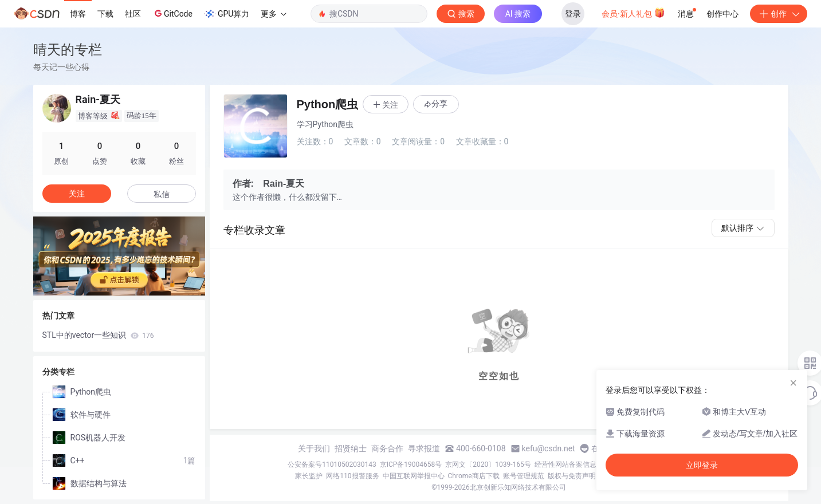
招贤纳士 (351, 448)
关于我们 (314, 448)
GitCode (172, 13)
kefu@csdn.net (549, 448)
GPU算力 (227, 14)
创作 (779, 14)
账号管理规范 (524, 476)
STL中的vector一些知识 (98, 335)
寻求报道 (424, 448)
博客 (78, 14)
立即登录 (702, 465)
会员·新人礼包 (633, 13)
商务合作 (387, 448)
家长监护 (309, 476)
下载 (105, 14)
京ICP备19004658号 (411, 464)
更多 (273, 14)
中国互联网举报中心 (414, 476)
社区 (133, 14)
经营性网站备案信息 (565, 464)
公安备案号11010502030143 (332, 464)
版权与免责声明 (572, 476)
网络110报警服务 (352, 476)
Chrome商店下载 (474, 476)
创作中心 (722, 14)
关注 (77, 194)
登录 (573, 14)
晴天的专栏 (68, 50)
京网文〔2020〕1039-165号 (488, 464)
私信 (162, 194)
